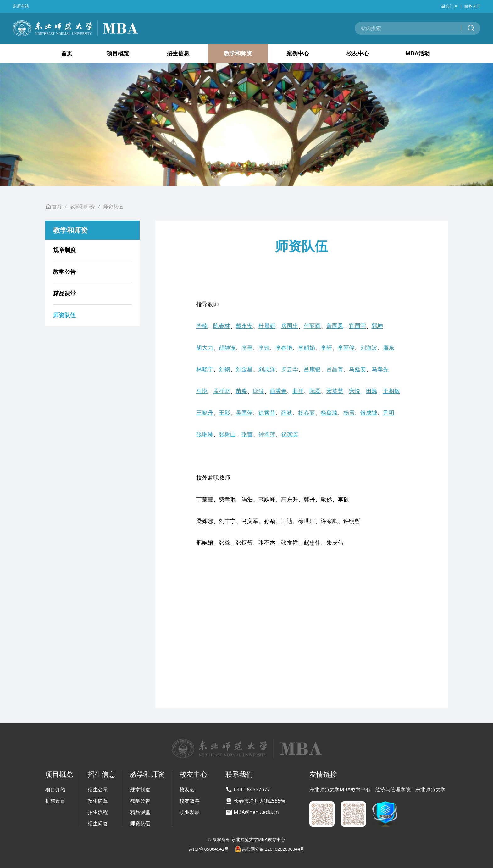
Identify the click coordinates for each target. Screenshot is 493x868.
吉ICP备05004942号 (209, 849)
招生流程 (98, 812)
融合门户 (450, 6)
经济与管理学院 (393, 789)
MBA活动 (418, 53)
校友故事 (190, 801)
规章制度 (64, 250)
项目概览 (118, 53)
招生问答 (98, 823)
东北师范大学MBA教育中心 (340, 789)
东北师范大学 (430, 789)
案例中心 (298, 53)
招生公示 (98, 789)
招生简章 (98, 801)
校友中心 (358, 53)
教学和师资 (238, 53)
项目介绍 (55, 789)
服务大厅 (472, 6)
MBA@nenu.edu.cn (256, 812)
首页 (67, 53)
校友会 (187, 789)
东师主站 (21, 6)
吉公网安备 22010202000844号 (270, 849)
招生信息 (178, 53)
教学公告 (64, 272)
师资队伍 (113, 207)
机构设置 (55, 801)
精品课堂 (64, 294)
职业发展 (190, 812)
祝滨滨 (290, 434)
